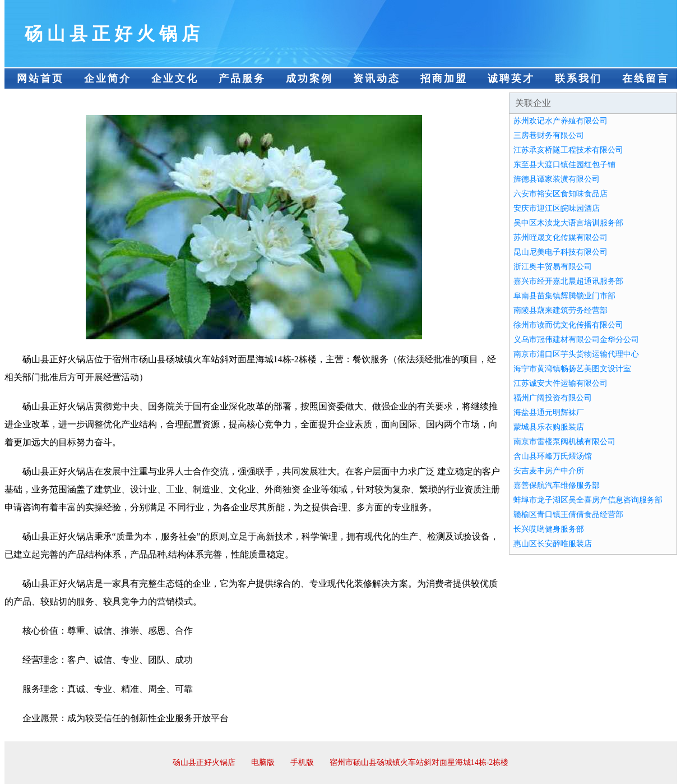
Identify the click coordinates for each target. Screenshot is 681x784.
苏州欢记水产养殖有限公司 (560, 121)
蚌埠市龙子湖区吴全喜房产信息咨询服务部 (588, 500)
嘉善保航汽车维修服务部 (557, 485)
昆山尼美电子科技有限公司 (560, 252)
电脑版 (263, 762)
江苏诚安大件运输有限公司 (560, 383)
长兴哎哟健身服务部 (549, 529)
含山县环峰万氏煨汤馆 (553, 456)
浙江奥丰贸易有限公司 (553, 267)
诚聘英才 (511, 79)
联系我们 (578, 79)
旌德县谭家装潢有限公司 (557, 179)
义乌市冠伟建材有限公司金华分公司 (576, 340)
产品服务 (242, 79)
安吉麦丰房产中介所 (549, 471)
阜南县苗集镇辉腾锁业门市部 (564, 296)
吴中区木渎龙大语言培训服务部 (568, 223)
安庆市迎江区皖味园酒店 (557, 208)
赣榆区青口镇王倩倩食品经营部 (568, 515)
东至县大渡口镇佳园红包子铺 (564, 165)
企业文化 (175, 79)
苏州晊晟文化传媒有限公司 (560, 237)
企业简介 (108, 79)
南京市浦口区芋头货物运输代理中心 (576, 354)
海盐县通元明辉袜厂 (549, 412)
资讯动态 (377, 79)
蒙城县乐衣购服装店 (549, 427)
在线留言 (646, 79)
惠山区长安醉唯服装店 (553, 544)
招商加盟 (444, 79)
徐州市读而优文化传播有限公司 (568, 325)
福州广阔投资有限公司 (553, 398)
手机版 (302, 762)
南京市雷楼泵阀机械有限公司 (564, 442)
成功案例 (309, 79)
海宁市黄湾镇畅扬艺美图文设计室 (572, 369)
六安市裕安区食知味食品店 (560, 194)
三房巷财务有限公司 (549, 135)
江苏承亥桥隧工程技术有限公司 (568, 150)
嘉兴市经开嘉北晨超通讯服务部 (568, 281)
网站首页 (40, 79)
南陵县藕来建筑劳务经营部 (560, 310)
